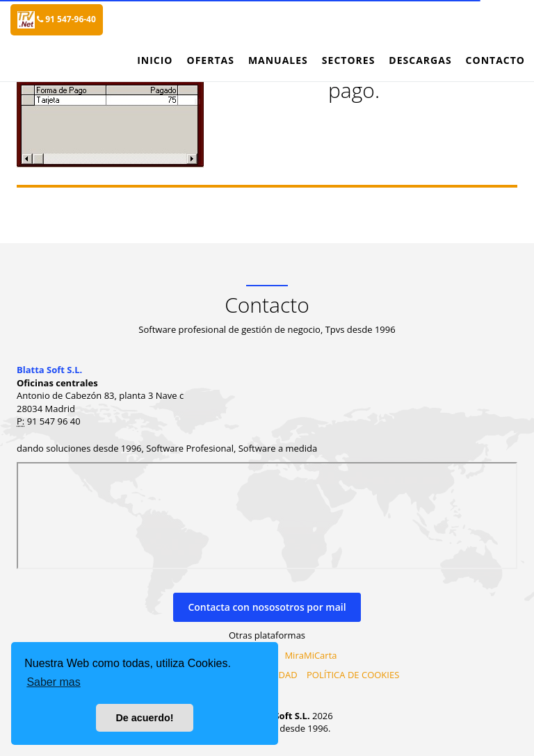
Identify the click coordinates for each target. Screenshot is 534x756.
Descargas (420, 60)
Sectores (349, 60)
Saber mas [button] (53, 682)
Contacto (495, 60)
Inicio (155, 60)
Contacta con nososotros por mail (267, 607)
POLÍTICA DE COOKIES (353, 675)
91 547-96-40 (66, 19)
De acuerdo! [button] (144, 718)
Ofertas (210, 60)
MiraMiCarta (310, 655)
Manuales (278, 60)
